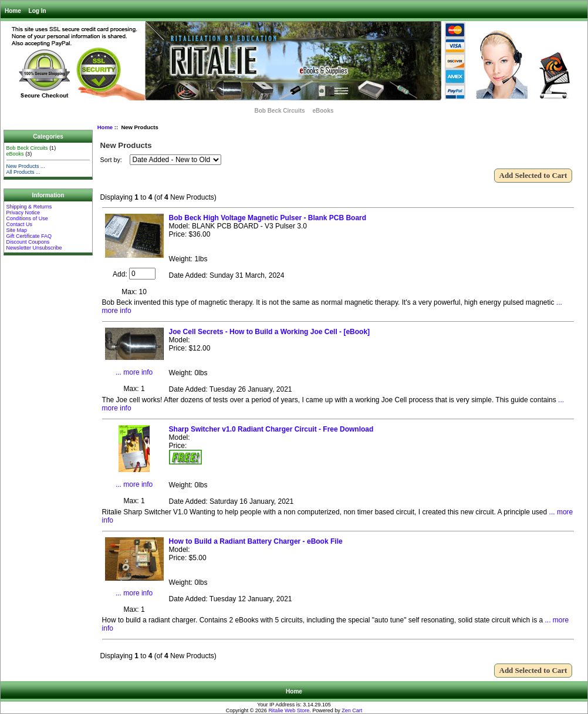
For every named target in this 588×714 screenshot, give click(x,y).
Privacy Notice (23, 213)
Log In (38, 11)
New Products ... (26, 166)
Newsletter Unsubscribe (34, 248)
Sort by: (112, 160)
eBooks (323, 111)
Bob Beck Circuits (279, 111)
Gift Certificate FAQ (29, 236)
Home (13, 11)
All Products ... (23, 172)
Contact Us (20, 224)
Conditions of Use (27, 218)
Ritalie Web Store (289, 710)
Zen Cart (352, 710)
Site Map (17, 230)
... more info (134, 372)
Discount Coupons (28, 242)
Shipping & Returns (29, 207)
